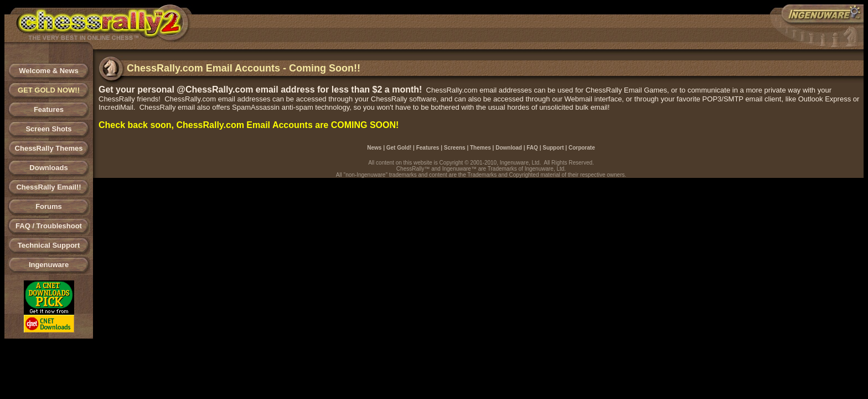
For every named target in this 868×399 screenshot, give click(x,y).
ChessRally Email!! (48, 187)
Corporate (582, 148)
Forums (49, 206)
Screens (455, 148)
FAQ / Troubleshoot (49, 226)
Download (509, 148)
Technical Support (49, 245)
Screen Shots (48, 129)
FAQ (532, 148)
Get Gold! (399, 148)
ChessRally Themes (49, 148)
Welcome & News (48, 71)
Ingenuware (49, 265)
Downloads (48, 168)
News (374, 148)
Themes (480, 148)
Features (49, 109)
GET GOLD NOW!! (49, 90)
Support (553, 148)
